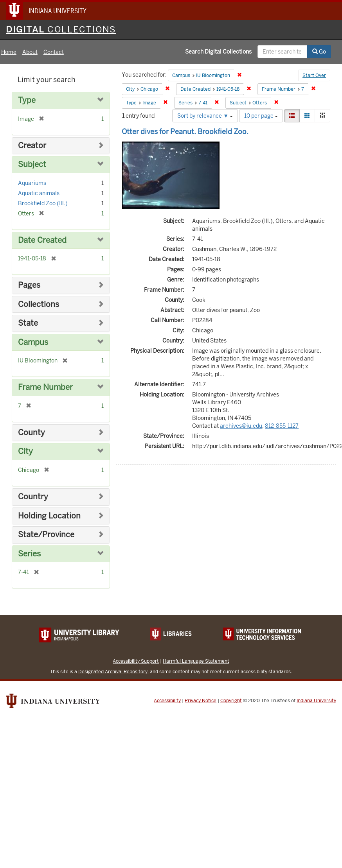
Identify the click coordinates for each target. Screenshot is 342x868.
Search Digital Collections (218, 52)
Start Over (314, 75)
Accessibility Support (136, 661)
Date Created (42, 240)
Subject (32, 164)
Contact (54, 52)
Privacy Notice (201, 701)
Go (319, 52)
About (30, 52)
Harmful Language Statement (196, 661)
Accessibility (167, 701)
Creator (32, 146)
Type (27, 100)
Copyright (231, 701)
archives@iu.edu (241, 426)
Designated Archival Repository (113, 672)
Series (29, 554)
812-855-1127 (282, 426)
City (25, 451)
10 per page (261, 116)
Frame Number (45, 387)
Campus (33, 342)
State (28, 323)
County (31, 433)
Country (33, 497)
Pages (29, 285)
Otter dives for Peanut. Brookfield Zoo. (185, 132)
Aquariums (32, 183)
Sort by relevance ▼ (205, 116)
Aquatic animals (39, 193)
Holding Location (49, 516)
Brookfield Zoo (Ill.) (43, 203)
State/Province (46, 535)
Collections (39, 304)
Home (9, 52)
